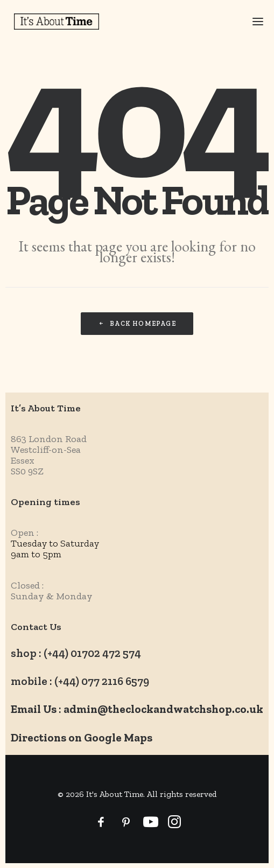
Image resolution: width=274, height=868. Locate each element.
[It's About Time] (57, 22)
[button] (251, 22)
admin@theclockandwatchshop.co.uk (163, 709)
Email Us (34, 709)
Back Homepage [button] (137, 324)
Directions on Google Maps (82, 737)
